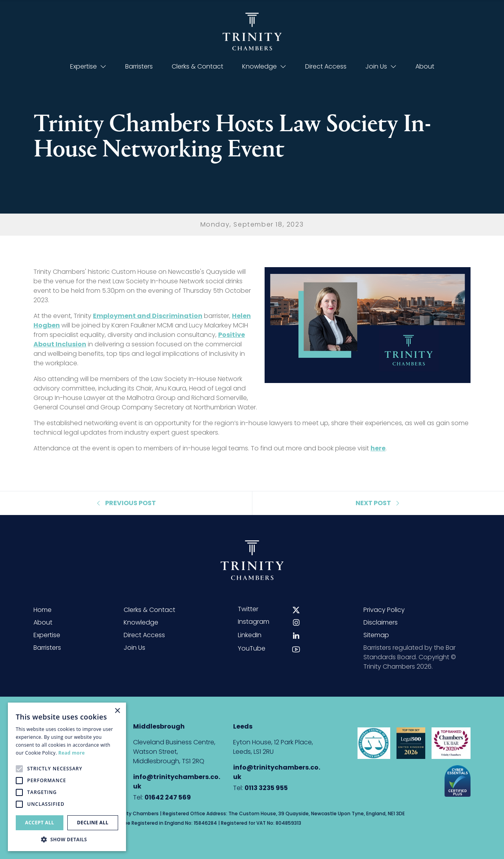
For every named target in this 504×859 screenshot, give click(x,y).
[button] (67, 839)
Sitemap (376, 635)
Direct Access (326, 66)
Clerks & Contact (197, 66)
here (378, 448)
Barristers (139, 66)
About (425, 66)
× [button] (117, 711)
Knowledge (264, 66)
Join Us (381, 66)
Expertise (88, 66)
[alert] (67, 777)
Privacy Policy (384, 610)
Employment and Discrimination (148, 316)
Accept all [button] (40, 823)
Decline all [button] (93, 823)
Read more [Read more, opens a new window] (71, 753)
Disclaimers (381, 622)
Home (43, 610)
